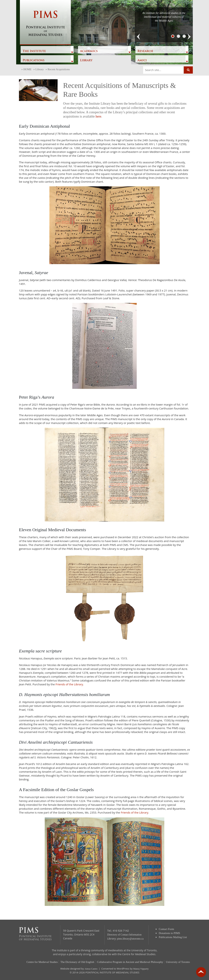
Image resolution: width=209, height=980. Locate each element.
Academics (89, 51)
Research (145, 51)
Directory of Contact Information (124, 935)
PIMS (45, 24)
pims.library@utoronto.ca (130, 939)
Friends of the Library (69, 684)
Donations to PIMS (169, 933)
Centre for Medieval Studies (42, 962)
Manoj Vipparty (141, 969)
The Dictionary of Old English (77, 962)
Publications (34, 61)
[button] (139, 37)
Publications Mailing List (173, 937)
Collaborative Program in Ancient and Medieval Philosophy (130, 962)
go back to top (201, 972)
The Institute (34, 51)
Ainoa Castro (91, 969)
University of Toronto (178, 962)
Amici (142, 61)
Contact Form (166, 929)
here (98, 116)
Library (86, 61)
